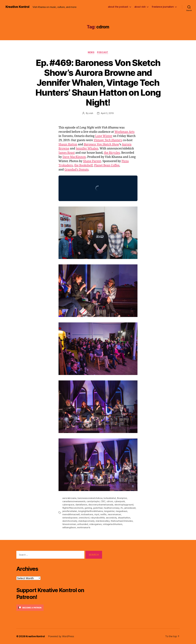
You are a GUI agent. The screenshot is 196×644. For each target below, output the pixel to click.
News (91, 52)
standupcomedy (86, 521)
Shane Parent (92, 161)
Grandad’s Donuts (76, 170)
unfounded (83, 524)
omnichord (84, 518)
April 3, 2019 (107, 113)
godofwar (98, 508)
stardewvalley (103, 521)
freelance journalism (163, 7)
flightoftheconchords (73, 508)
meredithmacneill (71, 514)
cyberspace (68, 505)
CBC (103, 501)
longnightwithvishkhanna (91, 511)
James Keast (67, 153)
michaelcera (87, 514)
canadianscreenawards (74, 501)
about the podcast (118, 7)
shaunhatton (124, 518)
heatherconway (112, 508)
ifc (122, 508)
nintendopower (70, 518)
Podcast (103, 52)
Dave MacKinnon (74, 157)
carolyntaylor (93, 501)
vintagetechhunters (112, 524)
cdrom (110, 501)
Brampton (122, 498)
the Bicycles (112, 153)
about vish (140, 7)
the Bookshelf (83, 165)
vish (91, 113)
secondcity (111, 518)
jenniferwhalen (70, 511)
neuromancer (114, 514)
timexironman (69, 524)
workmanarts (84, 527)
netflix (103, 514)
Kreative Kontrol (17, 7)
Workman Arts (124, 132)
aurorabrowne (69, 498)
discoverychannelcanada (101, 505)
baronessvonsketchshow (90, 498)
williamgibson (69, 527)
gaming (88, 508)
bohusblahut (110, 498)
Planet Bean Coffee (107, 165)
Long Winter (104, 136)
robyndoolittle (98, 518)
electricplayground (124, 505)
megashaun (121, 511)
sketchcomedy (70, 521)
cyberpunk (120, 501)
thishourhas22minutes (122, 521)
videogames (95, 524)
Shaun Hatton (68, 144)
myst (97, 514)
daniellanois (81, 505)
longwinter (109, 511)
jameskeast (130, 508)
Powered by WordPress (61, 636)
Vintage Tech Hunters (108, 140)
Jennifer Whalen (87, 149)
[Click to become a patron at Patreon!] (59, 608)
